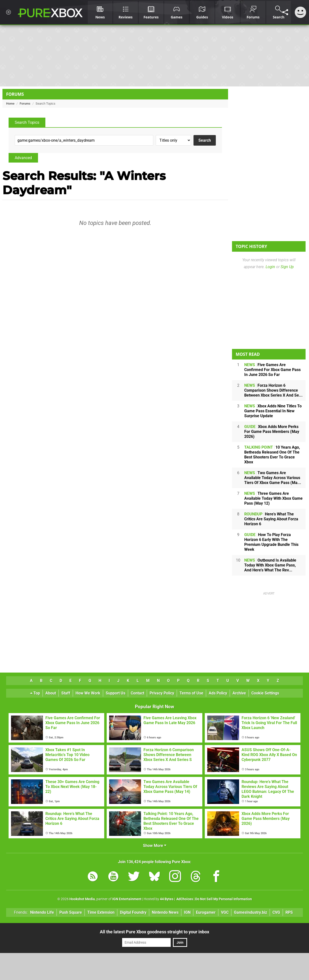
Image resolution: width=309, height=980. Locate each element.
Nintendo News (165, 912)
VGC (225, 912)
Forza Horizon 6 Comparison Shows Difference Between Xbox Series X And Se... (273, 390)
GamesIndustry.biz (251, 912)
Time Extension (101, 912)
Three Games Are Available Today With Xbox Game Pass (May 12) (273, 498)
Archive (239, 693)
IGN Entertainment (127, 899)
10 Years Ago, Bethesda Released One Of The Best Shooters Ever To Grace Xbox (272, 455)
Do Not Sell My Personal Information (224, 899)
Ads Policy (218, 693)
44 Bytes (167, 899)
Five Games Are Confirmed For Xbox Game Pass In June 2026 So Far (272, 370)
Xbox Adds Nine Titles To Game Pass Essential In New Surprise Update (273, 411)
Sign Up (287, 267)
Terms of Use (191, 693)
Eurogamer (206, 912)
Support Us (116, 693)
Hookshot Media (82, 899)
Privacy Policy (162, 693)
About (51, 693)
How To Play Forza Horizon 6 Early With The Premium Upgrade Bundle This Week (271, 542)
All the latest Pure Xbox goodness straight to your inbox (154, 932)
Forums (15, 94)
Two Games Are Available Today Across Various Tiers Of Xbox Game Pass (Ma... (273, 478)
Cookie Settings (265, 693)
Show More (155, 846)
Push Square (71, 912)
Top (35, 693)
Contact (137, 693)
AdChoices (184, 899)
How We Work (88, 693)
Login (270, 267)
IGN (187, 912)
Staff (66, 693)
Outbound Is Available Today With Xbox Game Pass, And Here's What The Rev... (270, 565)
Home (10, 104)
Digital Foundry (133, 912)
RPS (289, 912)
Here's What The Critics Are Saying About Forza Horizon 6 (271, 519)
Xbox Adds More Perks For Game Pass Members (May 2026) (272, 432)
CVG (276, 912)
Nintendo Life (42, 912)
